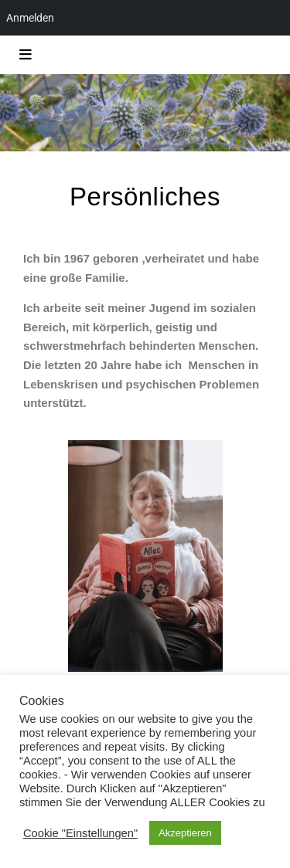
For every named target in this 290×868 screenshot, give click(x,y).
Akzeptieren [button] (185, 833)
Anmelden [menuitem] (30, 18)
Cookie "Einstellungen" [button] (80, 833)
